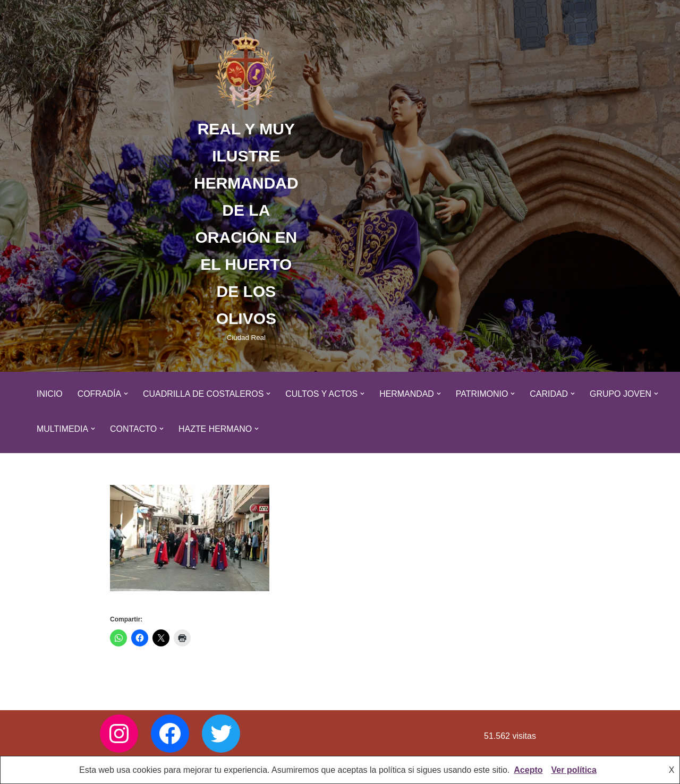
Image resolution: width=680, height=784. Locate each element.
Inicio (50, 394)
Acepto (528, 770)
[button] (126, 394)
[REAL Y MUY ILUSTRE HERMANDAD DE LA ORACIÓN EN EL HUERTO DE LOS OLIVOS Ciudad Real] (246, 186)
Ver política (574, 770)
